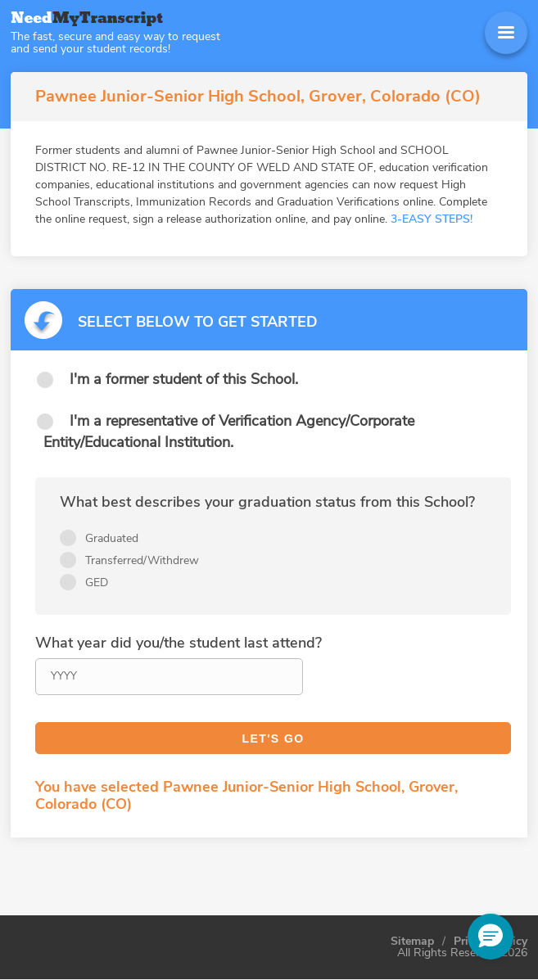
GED (97, 583)
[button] (491, 937)
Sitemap (412, 942)
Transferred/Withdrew (142, 560)
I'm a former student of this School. (184, 379)
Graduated (112, 538)
